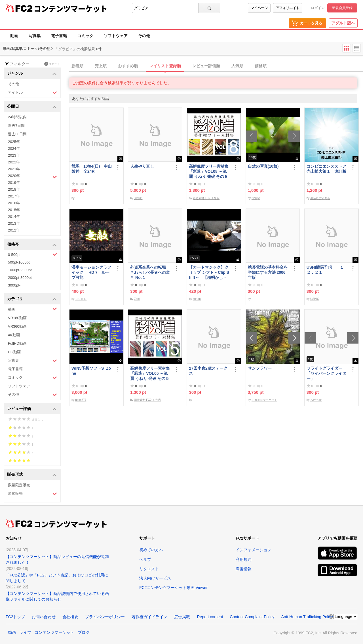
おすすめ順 (128, 66)
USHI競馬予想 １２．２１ (325, 270)
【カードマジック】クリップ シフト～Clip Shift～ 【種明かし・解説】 (209, 272)
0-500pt (32, 254)
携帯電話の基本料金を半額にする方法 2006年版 (268, 272)
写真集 (35, 36)
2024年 (14, 149)
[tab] (216, 66)
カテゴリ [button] (32, 299)
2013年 (14, 223)
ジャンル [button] (32, 74)
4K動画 (14, 335)
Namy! (256, 198)
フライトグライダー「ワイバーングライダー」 (326, 373)
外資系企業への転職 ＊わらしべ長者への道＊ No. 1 (150, 272)
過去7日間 (16, 126)
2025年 (14, 142)
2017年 (14, 196)
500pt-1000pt (19, 262)
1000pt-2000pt (20, 270)
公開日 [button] (32, 107)
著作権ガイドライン (149, 617)
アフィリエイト (288, 8)
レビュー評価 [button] (32, 409)
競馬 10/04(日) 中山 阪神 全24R (92, 169)
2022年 (14, 162)
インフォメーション (254, 550)
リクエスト (149, 569)
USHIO (315, 299)
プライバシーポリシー (105, 617)
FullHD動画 (17, 343)
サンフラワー (260, 368)
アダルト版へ (343, 23)
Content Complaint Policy (252, 617)
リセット (52, 64)
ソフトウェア (116, 36)
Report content (210, 617)
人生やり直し (142, 166)
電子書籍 (59, 36)
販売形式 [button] (32, 475)
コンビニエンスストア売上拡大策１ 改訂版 (326, 169)
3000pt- (14, 285)
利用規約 (244, 559)
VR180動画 (17, 318)
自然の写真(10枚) (263, 166)
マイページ (259, 8)
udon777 (81, 400)
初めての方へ (151, 550)
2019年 (14, 183)
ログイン (318, 8)
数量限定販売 (19, 485)
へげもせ (316, 400)
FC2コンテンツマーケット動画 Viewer (173, 588)
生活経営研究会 (320, 198)
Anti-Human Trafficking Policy (307, 617)
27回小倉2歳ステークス (208, 371)
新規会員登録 (342, 8)
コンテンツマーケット (71, 9)
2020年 (32, 176)
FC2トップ (15, 617)
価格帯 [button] (32, 245)
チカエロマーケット (264, 400)
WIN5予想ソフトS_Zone (91, 371)
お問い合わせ (44, 617)
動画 (14, 36)
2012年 (14, 230)
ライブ (25, 632)
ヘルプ (145, 559)
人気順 (237, 66)
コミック (85, 36)
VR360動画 (17, 326)
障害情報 (244, 569)
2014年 (14, 217)
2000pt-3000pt (20, 278)
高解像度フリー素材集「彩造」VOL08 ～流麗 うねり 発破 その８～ (209, 171)
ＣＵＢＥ (81, 299)
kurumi (197, 299)
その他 (144, 36)
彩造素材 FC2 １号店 (206, 198)
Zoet (137, 299)
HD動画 (14, 352)
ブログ (84, 632)
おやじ (138, 198)
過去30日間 (17, 134)
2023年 (14, 155)
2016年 (14, 203)
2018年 (14, 189)
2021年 (14, 169)
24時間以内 (17, 117)
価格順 (261, 66)
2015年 (14, 210)
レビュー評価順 (206, 66)
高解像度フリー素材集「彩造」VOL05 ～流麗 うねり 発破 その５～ (150, 373)
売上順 (101, 66)
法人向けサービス (155, 578)
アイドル (32, 93)
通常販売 (32, 494)
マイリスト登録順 (165, 66)
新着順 (77, 66)
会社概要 (70, 617)
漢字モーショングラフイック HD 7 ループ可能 (91, 272)
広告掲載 (182, 617)
